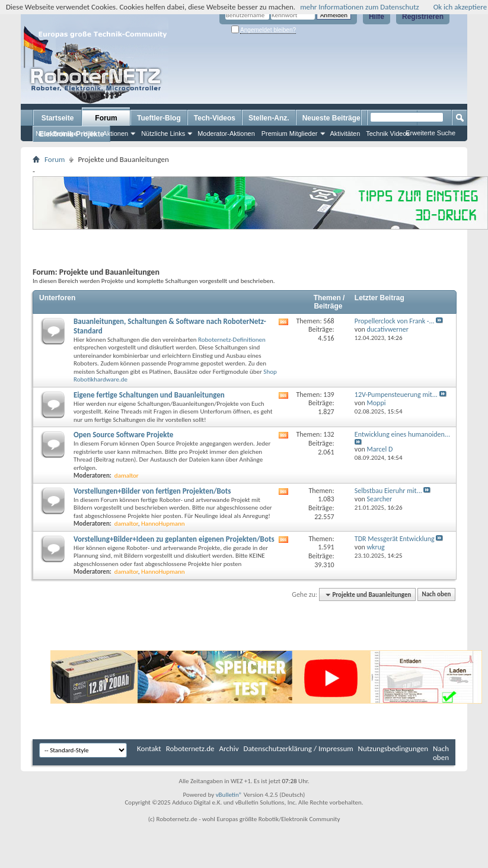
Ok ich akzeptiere (460, 7)
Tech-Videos (215, 118)
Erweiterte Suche (430, 133)
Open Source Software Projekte (123, 435)
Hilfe (377, 17)
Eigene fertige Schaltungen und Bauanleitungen (149, 395)
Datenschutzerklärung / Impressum (299, 748)
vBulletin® (229, 795)
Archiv (229, 748)
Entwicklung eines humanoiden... (402, 434)
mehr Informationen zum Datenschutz (360, 7)
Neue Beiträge (56, 133)
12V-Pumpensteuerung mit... (396, 395)
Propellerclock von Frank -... (395, 321)
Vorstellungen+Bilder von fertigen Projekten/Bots (152, 491)
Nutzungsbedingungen (393, 748)
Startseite (58, 118)
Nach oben (436, 595)
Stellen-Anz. (269, 118)
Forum (106, 118)
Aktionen (115, 133)
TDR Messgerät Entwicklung (395, 539)
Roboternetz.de (190, 748)
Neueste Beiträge (331, 118)
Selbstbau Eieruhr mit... (388, 491)
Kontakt (149, 748)
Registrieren (423, 17)
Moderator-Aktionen (226, 133)
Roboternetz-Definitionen (232, 340)
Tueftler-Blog (159, 118)
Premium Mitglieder (290, 133)
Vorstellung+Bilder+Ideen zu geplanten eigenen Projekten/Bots (174, 539)
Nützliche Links (163, 133)
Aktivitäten (345, 133)
